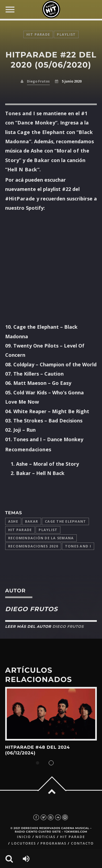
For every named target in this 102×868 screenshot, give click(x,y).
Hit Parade (38, 34)
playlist (66, 34)
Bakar (32, 521)
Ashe (13, 521)
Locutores (24, 843)
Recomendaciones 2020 (33, 546)
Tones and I (78, 546)
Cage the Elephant (65, 521)
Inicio (24, 837)
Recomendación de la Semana (41, 538)
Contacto (82, 843)
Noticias (45, 837)
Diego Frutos (38, 81)
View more (51, 714)
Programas (54, 843)
